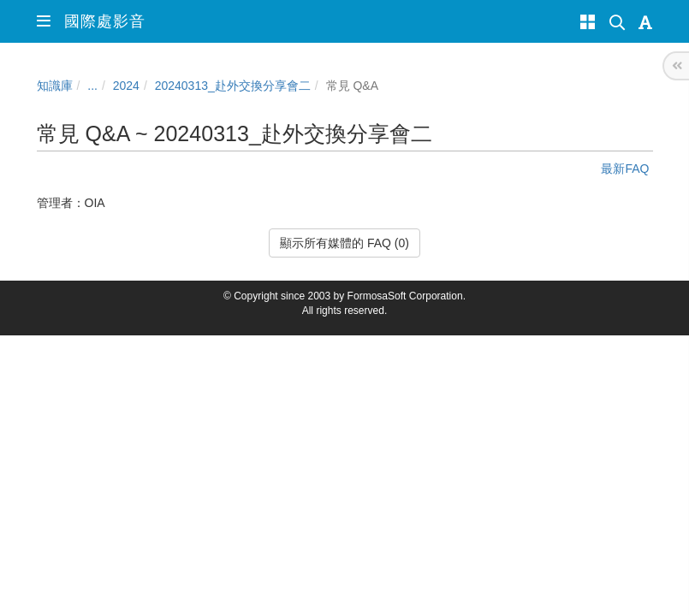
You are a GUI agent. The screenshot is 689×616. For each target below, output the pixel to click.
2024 (126, 86)
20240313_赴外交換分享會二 (233, 86)
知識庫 (55, 86)
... (92, 86)
